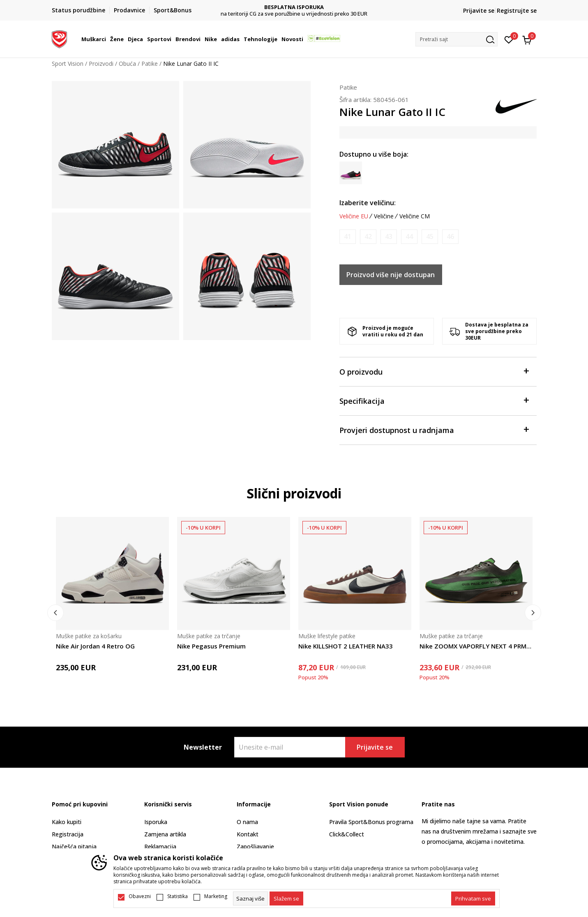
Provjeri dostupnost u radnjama (434, 430)
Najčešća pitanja (74, 846)
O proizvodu (434, 371)
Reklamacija (160, 846)
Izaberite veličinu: (368, 203)
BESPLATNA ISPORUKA (368, 7)
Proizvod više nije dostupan (391, 275)
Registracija (68, 834)
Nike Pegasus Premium (211, 646)
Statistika (178, 896)
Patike (150, 64)
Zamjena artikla (165, 834)
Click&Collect (347, 834)
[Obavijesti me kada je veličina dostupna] (348, 237)
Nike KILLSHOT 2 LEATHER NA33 (346, 646)
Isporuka (156, 822)
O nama (247, 822)
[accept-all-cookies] (473, 898)
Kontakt (248, 834)
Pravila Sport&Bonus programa (371, 822)
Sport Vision (68, 64)
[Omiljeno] (509, 39)
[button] (457, 39)
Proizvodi (101, 64)
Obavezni (140, 896)
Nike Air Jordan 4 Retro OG (95, 646)
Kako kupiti (67, 822)
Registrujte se (517, 10)
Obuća (127, 64)
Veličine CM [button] (415, 216)
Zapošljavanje (255, 846)
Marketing (216, 896)
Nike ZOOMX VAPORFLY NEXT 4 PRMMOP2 (476, 646)
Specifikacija (434, 400)
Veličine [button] (384, 216)
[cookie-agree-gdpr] (286, 898)
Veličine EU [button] (354, 216)
